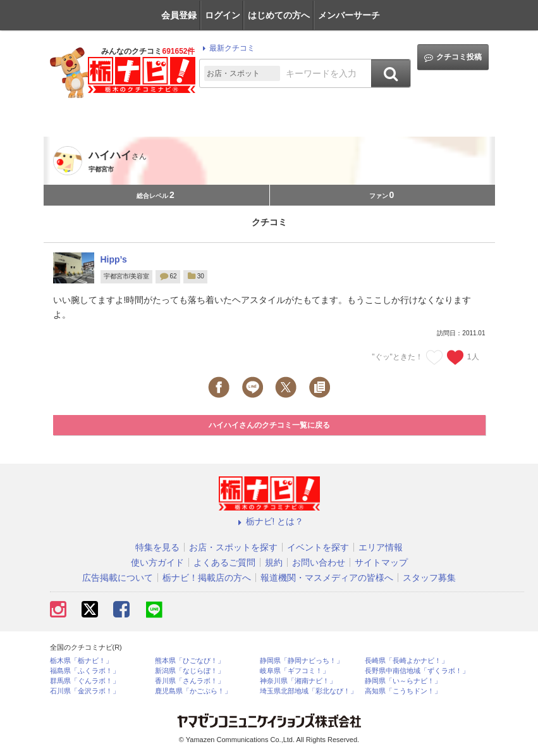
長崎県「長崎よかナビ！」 (407, 661)
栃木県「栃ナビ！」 (81, 661)
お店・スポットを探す (233, 547)
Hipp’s (114, 259)
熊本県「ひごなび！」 (190, 661)
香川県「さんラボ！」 (190, 681)
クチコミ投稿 (453, 57)
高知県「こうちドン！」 (403, 691)
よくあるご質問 (224, 562)
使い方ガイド (157, 562)
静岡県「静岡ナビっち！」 (302, 661)
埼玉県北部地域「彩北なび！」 (309, 691)
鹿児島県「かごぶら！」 (193, 691)
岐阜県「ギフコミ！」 (295, 671)
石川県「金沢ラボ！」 (85, 691)
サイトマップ (381, 562)
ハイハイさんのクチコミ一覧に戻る (269, 425)
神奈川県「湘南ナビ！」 (298, 681)
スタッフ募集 (429, 578)
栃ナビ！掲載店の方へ (207, 578)
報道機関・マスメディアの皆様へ (327, 578)
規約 (274, 562)
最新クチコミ (227, 48)
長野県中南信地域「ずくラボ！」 (417, 671)
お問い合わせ (319, 562)
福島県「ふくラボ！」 (85, 671)
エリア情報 (381, 547)
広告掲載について (118, 578)
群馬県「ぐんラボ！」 (85, 681)
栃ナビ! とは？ (269, 521)
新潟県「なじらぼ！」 (190, 671)
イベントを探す (318, 547)
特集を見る (157, 547)
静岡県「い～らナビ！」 (403, 681)
